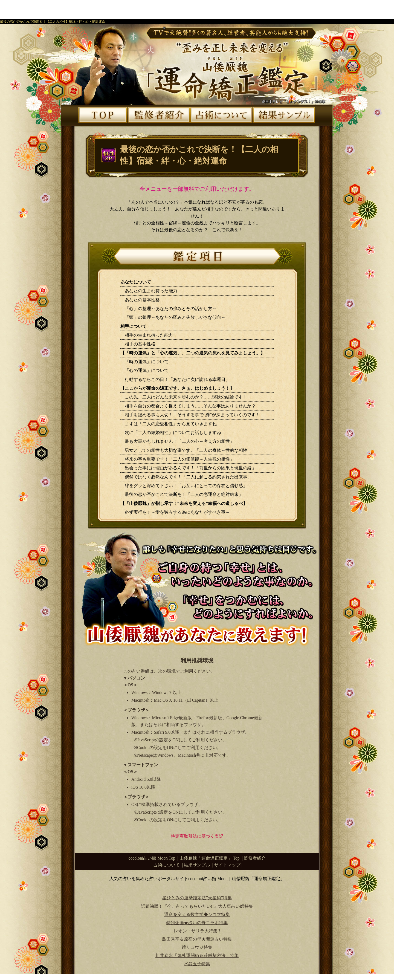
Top (210, 858)
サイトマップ (227, 865)
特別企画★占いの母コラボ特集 (197, 923)
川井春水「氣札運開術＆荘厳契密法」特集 (197, 956)
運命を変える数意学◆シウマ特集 (197, 914)
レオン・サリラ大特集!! (197, 931)
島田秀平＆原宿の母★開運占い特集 (197, 939)
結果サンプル (197, 865)
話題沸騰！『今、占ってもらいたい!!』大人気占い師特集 (197, 906)
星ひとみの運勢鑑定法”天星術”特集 (197, 898)
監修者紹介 (255, 858)
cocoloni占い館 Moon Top (152, 858)
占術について (167, 865)
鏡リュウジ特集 (197, 947)
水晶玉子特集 (197, 964)
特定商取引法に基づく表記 (197, 836)
